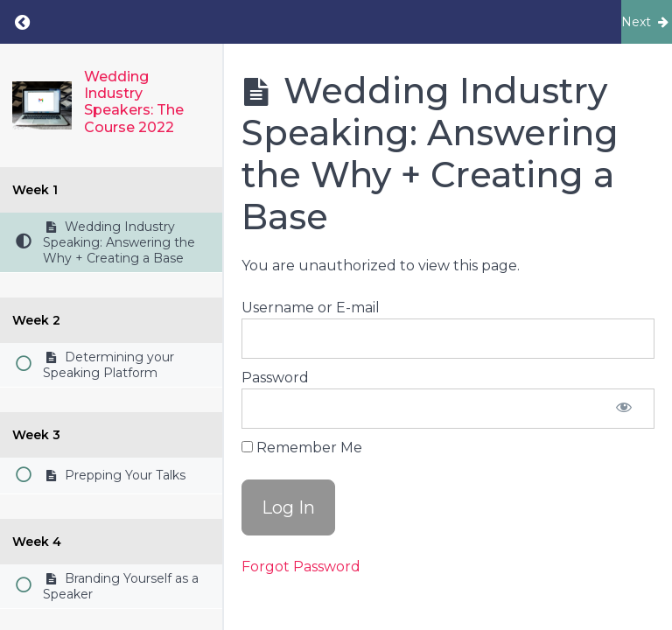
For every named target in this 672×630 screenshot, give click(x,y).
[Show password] (624, 409)
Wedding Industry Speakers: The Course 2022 (134, 102)
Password (275, 378)
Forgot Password (301, 567)
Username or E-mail (311, 308)
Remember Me (302, 448)
